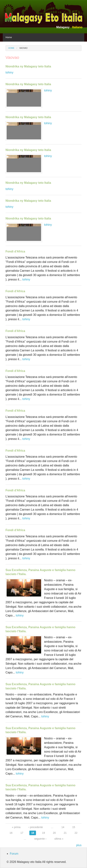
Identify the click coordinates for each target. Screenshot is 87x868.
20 (54, 833)
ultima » (59, 839)
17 (22, 833)
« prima (16, 827)
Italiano (77, 27)
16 (11, 833)
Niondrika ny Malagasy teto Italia (28, 66)
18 (33, 833)
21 (65, 833)
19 (43, 833)
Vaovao (23, 48)
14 (63, 827)
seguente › (40, 839)
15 (74, 827)
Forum (14, 854)
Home (9, 37)
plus (79, 845)
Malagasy (63, 27)
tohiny (9, 72)
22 (76, 833)
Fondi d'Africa (15, 251)
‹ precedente (36, 827)
